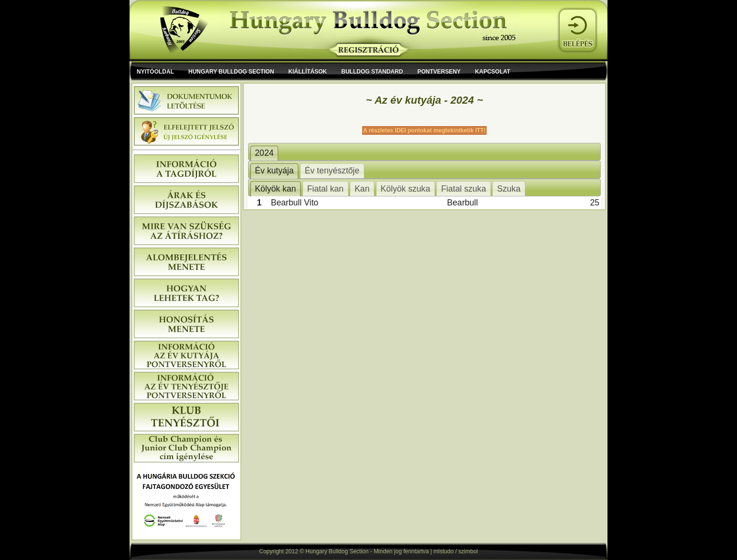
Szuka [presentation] (509, 189)
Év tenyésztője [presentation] (332, 171)
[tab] (265, 153)
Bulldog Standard (372, 72)
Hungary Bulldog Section (231, 72)
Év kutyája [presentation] (274, 171)
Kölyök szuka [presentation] (405, 189)
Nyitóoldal (155, 72)
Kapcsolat (493, 72)
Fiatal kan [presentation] (325, 189)
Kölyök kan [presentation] (275, 189)
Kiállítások (308, 72)
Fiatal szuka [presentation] (464, 189)
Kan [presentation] (362, 189)
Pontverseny (439, 72)
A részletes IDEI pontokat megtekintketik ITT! (424, 130)
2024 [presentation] (264, 153)
